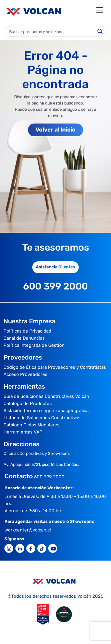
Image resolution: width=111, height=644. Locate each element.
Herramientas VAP (23, 432)
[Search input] (51, 31)
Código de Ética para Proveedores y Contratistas (55, 367)
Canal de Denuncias (24, 338)
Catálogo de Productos (28, 404)
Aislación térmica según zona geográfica (46, 411)
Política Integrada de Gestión (34, 345)
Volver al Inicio (55, 130)
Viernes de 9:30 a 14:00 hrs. (34, 511)
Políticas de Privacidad (27, 331)
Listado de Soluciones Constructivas (42, 418)
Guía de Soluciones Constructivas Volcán (46, 396)
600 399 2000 (49, 477)
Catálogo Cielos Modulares (32, 425)
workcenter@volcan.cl (28, 530)
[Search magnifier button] (100, 31)
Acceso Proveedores (25, 374)
